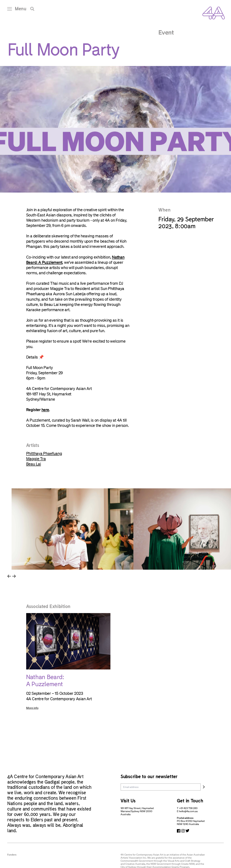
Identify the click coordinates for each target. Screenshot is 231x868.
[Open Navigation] (17, 10)
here (45, 410)
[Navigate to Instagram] (183, 831)
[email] (161, 787)
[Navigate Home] (214, 13)
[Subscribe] (204, 787)
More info (32, 708)
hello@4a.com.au (188, 811)
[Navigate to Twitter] (187, 831)
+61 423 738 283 (188, 808)
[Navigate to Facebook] (179, 831)
